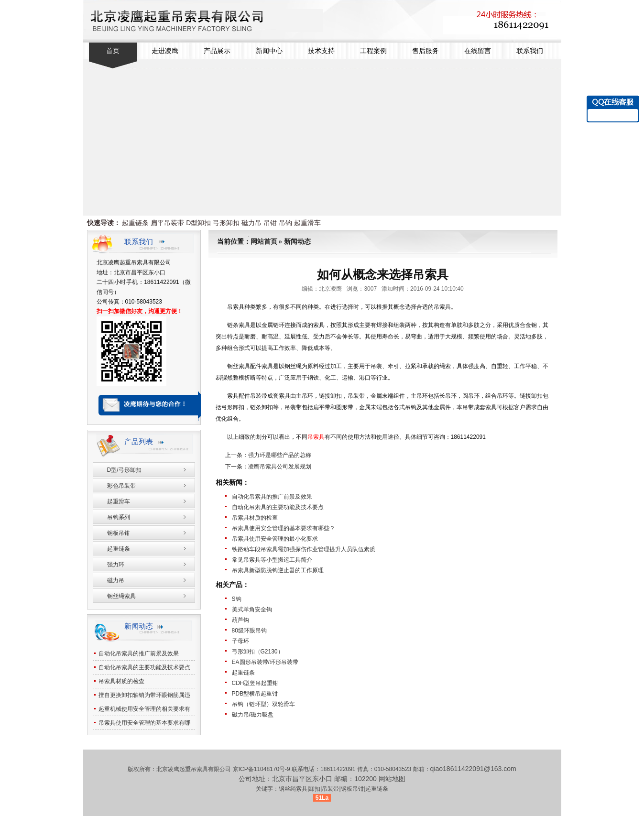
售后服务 (426, 51)
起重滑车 (307, 223)
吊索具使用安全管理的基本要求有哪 (144, 723)
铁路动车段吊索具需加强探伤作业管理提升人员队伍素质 (304, 549)
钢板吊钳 (119, 533)
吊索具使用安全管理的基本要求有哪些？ (284, 528)
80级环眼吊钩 (249, 631)
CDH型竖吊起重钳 (255, 683)
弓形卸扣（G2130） (258, 652)
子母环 (240, 641)
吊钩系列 (119, 517)
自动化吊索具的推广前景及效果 (272, 497)
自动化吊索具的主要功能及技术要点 (278, 507)
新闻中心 (269, 51)
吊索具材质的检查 (255, 518)
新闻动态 (297, 242)
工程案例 (373, 51)
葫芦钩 (240, 620)
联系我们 (530, 51)
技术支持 (321, 51)
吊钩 (285, 223)
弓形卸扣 (226, 223)
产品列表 (139, 441)
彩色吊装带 (121, 486)
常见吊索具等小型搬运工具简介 (272, 560)
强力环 (116, 565)
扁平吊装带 (167, 223)
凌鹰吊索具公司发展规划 (280, 467)
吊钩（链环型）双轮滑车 (263, 704)
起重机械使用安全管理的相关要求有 (144, 709)
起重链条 (135, 223)
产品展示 (217, 51)
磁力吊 (251, 223)
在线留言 (478, 51)
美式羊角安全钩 (252, 609)
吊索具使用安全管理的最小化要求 (275, 539)
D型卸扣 (198, 223)
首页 (113, 51)
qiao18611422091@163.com (473, 769)
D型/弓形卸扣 (124, 470)
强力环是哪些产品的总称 (280, 455)
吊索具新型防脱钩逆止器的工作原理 (278, 570)
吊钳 (270, 223)
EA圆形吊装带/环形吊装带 (265, 662)
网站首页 (264, 242)
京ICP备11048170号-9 (262, 769)
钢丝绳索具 (121, 596)
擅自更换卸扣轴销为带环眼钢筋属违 (144, 695)
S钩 (237, 599)
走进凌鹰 (165, 51)
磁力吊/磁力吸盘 (253, 715)
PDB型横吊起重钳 (255, 694)
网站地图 (392, 779)
